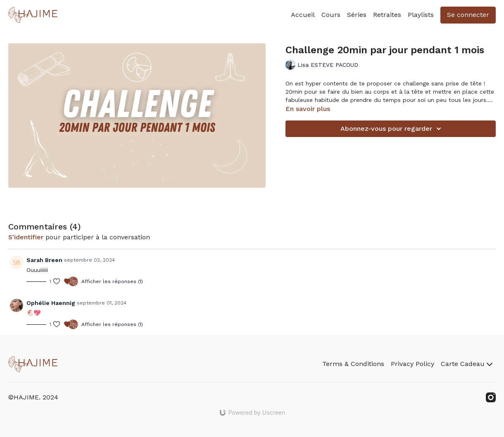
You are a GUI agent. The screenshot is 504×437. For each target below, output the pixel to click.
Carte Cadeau (467, 364)
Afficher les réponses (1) (112, 281)
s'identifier (26, 237)
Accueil (303, 15)
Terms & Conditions (353, 364)
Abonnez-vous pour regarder (392, 129)
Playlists (421, 15)
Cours (331, 15)
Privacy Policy (412, 364)
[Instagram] (491, 397)
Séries (357, 15)
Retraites (387, 15)
